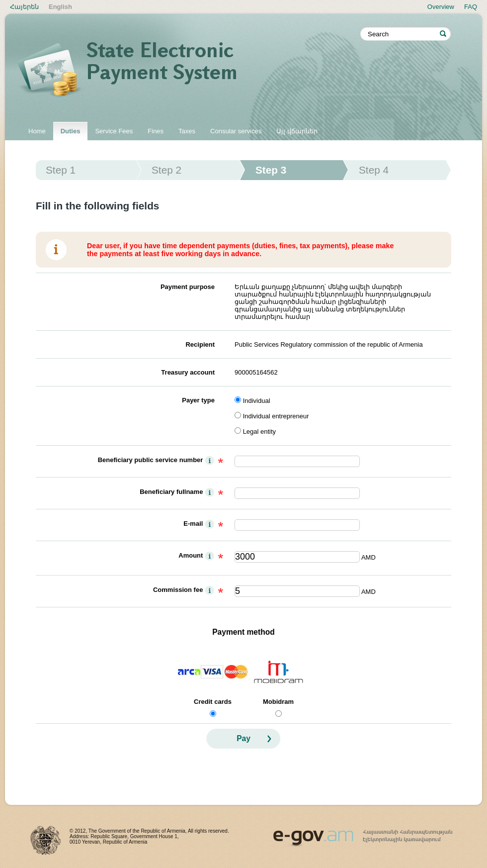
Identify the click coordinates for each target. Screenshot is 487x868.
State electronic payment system (189, 71)
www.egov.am (363, 834)
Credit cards (213, 702)
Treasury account (188, 372)
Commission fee (178, 590)
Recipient (200, 344)
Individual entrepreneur (276, 416)
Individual (257, 401)
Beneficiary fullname (171, 492)
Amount (191, 555)
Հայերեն (24, 7)
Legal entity (260, 432)
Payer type (198, 400)
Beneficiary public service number (151, 460)
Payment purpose (188, 287)
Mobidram (278, 702)
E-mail (193, 524)
